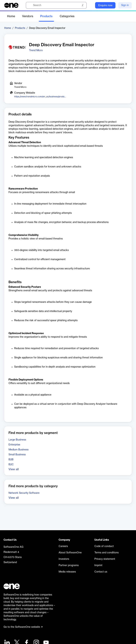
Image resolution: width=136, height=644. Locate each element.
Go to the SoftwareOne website (23, 627)
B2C (11, 465)
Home (11, 16)
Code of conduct (104, 546)
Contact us (101, 572)
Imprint (98, 565)
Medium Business (19, 450)
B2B (11, 460)
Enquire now (105, 5)
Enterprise (14, 445)
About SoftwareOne (70, 553)
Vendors (28, 16)
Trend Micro (36, 50)
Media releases (67, 572)
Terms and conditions (107, 553)
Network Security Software (24, 493)
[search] (56, 5)
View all (14, 469)
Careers (63, 546)
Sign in (125, 5)
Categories (67, 16)
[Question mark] (90, 5)
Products (46, 16)
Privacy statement (105, 559)
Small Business (17, 455)
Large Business (17, 440)
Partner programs (69, 565)
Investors (64, 559)
